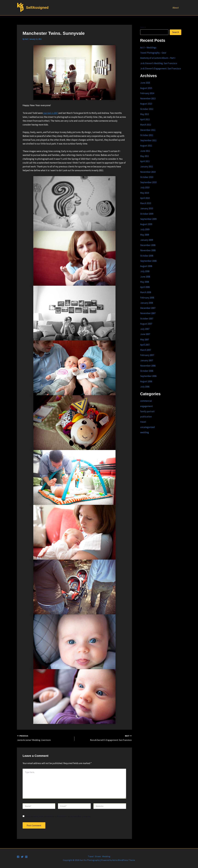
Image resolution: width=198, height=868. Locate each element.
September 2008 (148, 261)
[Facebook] (18, 857)
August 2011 (146, 146)
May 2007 (145, 340)
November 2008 (148, 250)
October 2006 (147, 371)
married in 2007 (51, 113)
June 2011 (145, 151)
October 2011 (147, 135)
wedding (144, 432)
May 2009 (145, 235)
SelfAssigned (37, 8)
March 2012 (146, 125)
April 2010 (145, 198)
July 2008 (145, 271)
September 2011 (148, 140)
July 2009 (145, 229)
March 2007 (146, 350)
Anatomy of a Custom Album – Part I (158, 58)
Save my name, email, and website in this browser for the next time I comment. (58, 816)
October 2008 (147, 256)
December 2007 (148, 308)
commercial (146, 401)
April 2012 (145, 119)
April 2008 (145, 287)
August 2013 (146, 104)
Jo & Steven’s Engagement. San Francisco (161, 68)
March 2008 (146, 292)
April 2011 (145, 161)
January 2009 (147, 240)
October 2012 (147, 109)
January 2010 (147, 208)
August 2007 (146, 324)
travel (143, 422)
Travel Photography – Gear (153, 53)
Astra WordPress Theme (124, 860)
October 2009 (147, 214)
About (176, 8)
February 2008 (147, 298)
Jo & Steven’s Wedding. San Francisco (159, 63)
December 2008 (148, 245)
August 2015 (146, 88)
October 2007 (147, 319)
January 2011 (147, 167)
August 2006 (146, 381)
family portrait (147, 411)
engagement (146, 406)
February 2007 (147, 355)
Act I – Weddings (148, 48)
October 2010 (147, 177)
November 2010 (148, 172)
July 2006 (145, 387)
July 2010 (145, 187)
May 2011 (145, 156)
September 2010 (148, 182)
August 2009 (146, 224)
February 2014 (147, 93)
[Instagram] (26, 857)
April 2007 (145, 345)
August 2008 (146, 266)
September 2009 (148, 219)
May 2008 (145, 282)
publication (146, 417)
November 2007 (148, 313)
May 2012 (145, 114)
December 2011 (148, 130)
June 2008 (145, 277)
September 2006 (148, 376)
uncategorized (147, 427)
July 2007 (145, 329)
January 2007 (147, 360)
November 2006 (148, 366)
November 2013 (148, 98)
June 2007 (145, 334)
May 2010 (145, 193)
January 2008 (147, 303)
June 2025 (145, 83)
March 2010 (146, 203)
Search (143, 27)
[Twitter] (22, 857)
